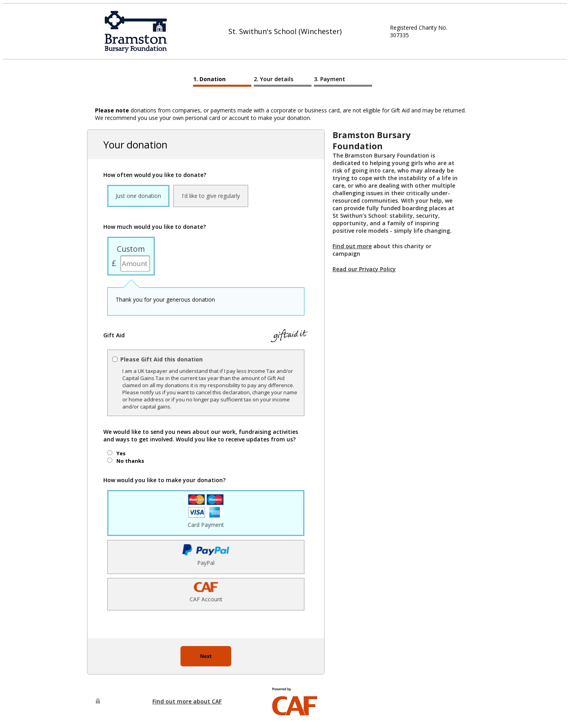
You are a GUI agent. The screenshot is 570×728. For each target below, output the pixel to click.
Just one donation (138, 196)
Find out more (352, 246)
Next (206, 656)
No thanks (130, 461)
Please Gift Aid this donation (161, 359)
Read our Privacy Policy (364, 269)
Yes (121, 453)
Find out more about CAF (187, 701)
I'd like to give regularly (211, 196)
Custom (131, 249)
